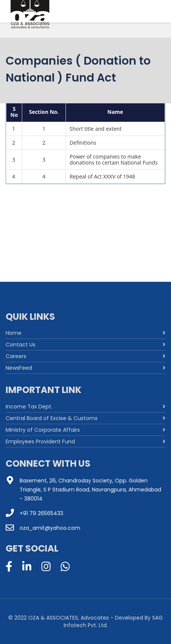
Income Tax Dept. (29, 407)
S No (14, 112)
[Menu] (149, 15)
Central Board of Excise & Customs (52, 418)
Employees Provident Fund (40, 441)
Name (115, 112)
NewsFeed (19, 368)
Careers (16, 356)
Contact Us (21, 345)
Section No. (44, 112)
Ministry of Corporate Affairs (43, 430)
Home (14, 333)
